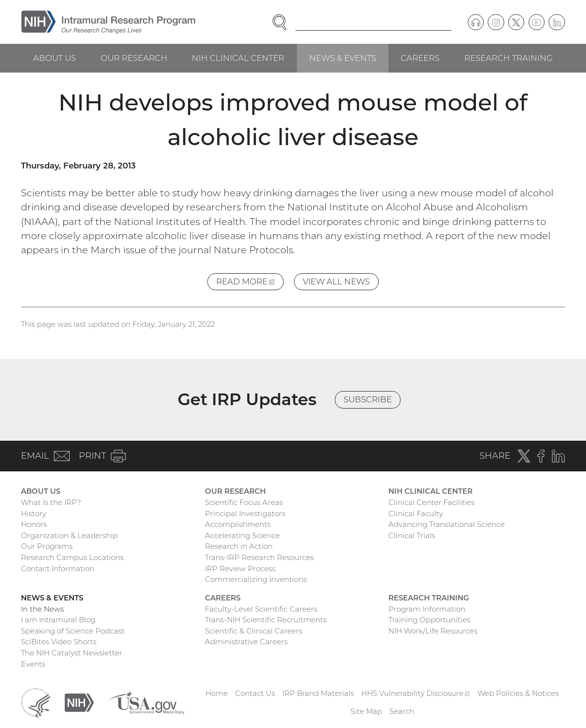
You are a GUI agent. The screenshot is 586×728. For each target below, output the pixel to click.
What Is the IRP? (51, 502)
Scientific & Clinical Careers (254, 631)
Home (217, 693)
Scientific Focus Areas (244, 502)
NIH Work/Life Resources (433, 631)
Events (33, 664)
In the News (42, 609)
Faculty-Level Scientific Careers (261, 609)
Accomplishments (238, 524)
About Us (55, 58)
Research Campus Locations (72, 557)
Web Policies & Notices (518, 693)
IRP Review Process (240, 569)
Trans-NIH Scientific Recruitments (266, 620)
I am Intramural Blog (58, 620)
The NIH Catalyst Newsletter (72, 653)
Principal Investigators (245, 513)
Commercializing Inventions (256, 579)
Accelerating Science (242, 535)
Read (250, 283)
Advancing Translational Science (447, 524)
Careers (420, 58)
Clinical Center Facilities (431, 502)
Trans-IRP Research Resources (259, 557)
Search (402, 711)
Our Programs (47, 546)
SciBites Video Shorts (59, 642)
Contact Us (255, 693)
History (34, 513)
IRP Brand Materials (318, 693)
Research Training (509, 58)
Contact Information (58, 569)
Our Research (134, 58)
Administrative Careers (246, 642)
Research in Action (239, 546)
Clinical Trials (412, 535)
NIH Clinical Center (238, 58)
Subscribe (368, 399)
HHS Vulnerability (416, 693)
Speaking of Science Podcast (73, 631)
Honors (34, 524)
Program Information (427, 609)
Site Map (366, 711)
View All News (336, 281)
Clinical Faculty (416, 513)
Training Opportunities (429, 620)
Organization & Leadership (69, 535)
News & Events (343, 58)
